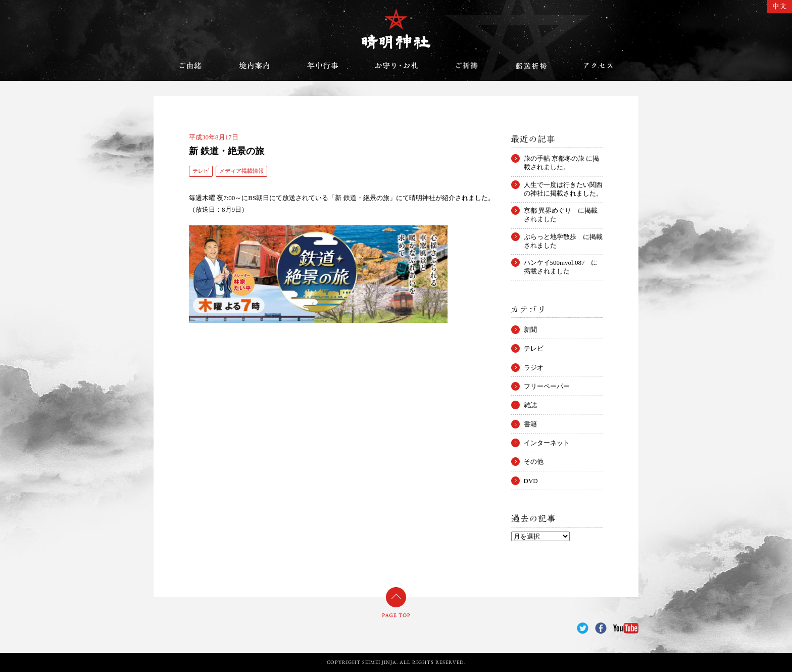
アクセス (598, 66)
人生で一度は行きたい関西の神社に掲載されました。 (563, 185)
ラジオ (534, 368)
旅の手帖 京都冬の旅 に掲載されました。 (562, 159)
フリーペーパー (547, 386)
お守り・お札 (397, 66)
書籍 (530, 424)
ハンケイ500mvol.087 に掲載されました (561, 263)
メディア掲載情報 (241, 171)
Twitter (583, 628)
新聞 (530, 330)
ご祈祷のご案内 (467, 66)
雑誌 (530, 405)
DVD (531, 481)
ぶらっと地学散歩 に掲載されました (563, 237)
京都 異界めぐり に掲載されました (561, 211)
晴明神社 (396, 29)
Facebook (601, 628)
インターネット (547, 443)
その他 (534, 462)
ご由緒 (190, 66)
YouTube (626, 628)
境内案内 (255, 66)
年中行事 (323, 66)
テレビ (201, 171)
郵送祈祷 (531, 66)
